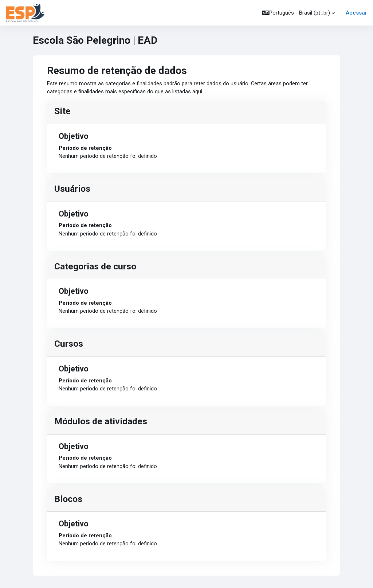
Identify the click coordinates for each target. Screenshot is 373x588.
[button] (298, 13)
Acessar (356, 13)
